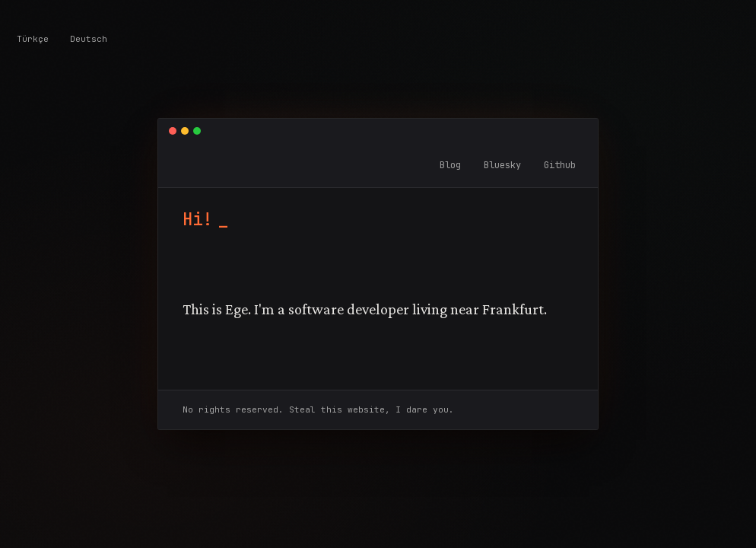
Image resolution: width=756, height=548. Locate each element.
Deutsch (89, 39)
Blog (450, 165)
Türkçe (33, 39)
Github (560, 165)
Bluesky (502, 165)
